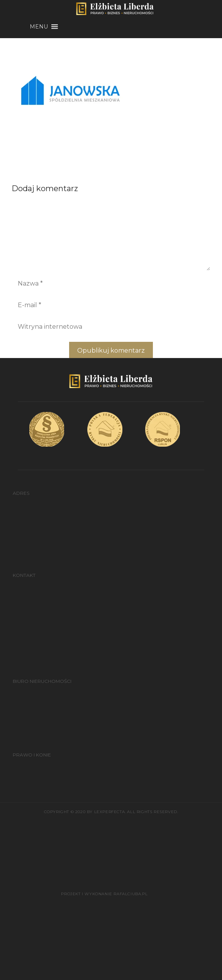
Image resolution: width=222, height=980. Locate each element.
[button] (39, 27)
